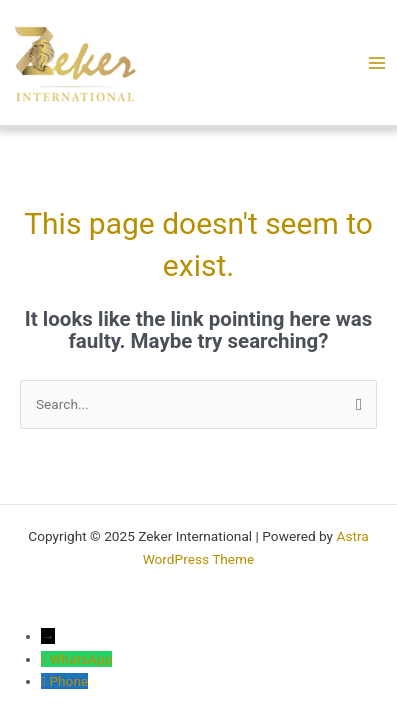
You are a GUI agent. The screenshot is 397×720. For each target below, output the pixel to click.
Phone (68, 681)
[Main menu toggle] (376, 62)
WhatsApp (80, 659)
